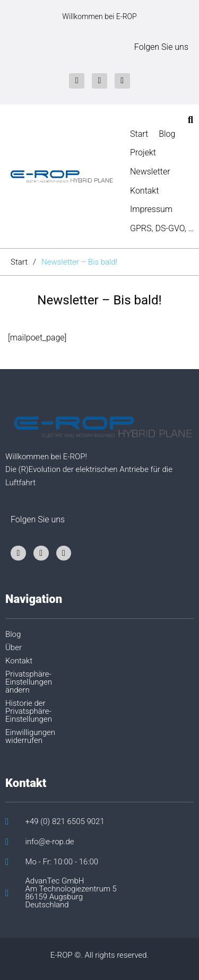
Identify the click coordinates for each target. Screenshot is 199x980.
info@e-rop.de (50, 842)
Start (19, 262)
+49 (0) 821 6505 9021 (65, 822)
